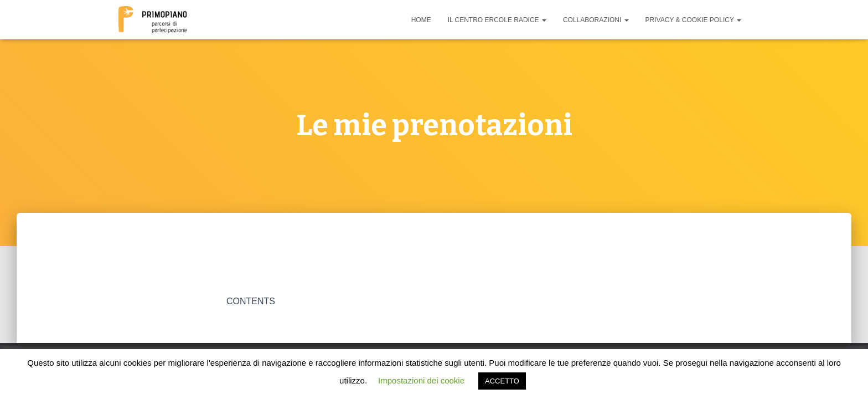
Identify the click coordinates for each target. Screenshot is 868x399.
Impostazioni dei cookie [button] (421, 380)
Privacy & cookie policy (693, 20)
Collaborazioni (596, 20)
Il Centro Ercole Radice (497, 20)
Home (421, 20)
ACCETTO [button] (502, 381)
